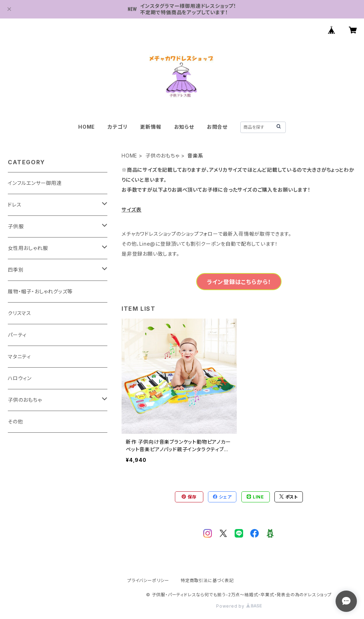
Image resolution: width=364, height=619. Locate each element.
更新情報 (151, 127)
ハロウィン (20, 378)
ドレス (15, 205)
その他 (15, 421)
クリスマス (20, 313)
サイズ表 (132, 210)
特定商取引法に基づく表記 (207, 580)
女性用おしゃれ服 (28, 248)
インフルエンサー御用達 (35, 183)
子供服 (16, 226)
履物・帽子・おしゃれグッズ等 (40, 291)
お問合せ (217, 127)
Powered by (239, 606)
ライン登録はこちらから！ (239, 282)
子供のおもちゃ (162, 156)
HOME (87, 127)
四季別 (16, 270)
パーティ (17, 335)
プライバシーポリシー (148, 580)
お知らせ (184, 127)
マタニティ (19, 356)
